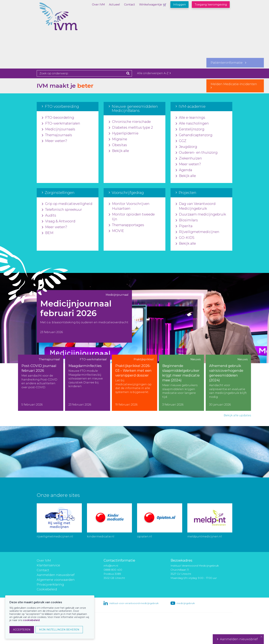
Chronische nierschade (130, 122)
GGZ (181, 141)
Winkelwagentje (151, 5)
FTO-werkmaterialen (61, 124)
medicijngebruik (186, 603)
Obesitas (118, 145)
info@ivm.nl (111, 566)
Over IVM (98, 5)
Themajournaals (57, 135)
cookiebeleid (31, 620)
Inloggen (179, 5)
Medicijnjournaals (59, 129)
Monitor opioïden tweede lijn (132, 217)
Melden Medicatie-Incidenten (235, 86)
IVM (70, 20)
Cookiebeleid (47, 589)
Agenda (184, 170)
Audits (49, 216)
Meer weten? (55, 141)
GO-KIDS (185, 238)
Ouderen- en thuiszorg (197, 153)
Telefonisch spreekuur (62, 210)
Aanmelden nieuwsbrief (56, 575)
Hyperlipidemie (124, 133)
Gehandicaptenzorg (194, 135)
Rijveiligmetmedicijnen (197, 232)
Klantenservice (48, 565)
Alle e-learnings (190, 118)
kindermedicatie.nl (101, 536)
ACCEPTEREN (22, 630)
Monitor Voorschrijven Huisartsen (129, 206)
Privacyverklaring (50, 585)
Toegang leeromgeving (211, 5)
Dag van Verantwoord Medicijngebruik (196, 206)
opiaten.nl (145, 536)
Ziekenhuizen (189, 158)
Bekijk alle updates (237, 415)
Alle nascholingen (192, 124)
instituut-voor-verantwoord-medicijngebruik (134, 603)
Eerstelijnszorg (190, 129)
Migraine (118, 139)
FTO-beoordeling (58, 118)
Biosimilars (187, 220)
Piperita (184, 226)
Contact (130, 5)
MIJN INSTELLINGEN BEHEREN (59, 630)
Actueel (114, 5)
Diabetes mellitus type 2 (131, 128)
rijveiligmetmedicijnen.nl (55, 536)
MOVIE (116, 231)
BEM (48, 233)
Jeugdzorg (186, 147)
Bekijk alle (119, 151)
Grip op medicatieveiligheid (67, 204)
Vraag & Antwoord (59, 221)
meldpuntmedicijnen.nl (205, 536)
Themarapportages (126, 225)
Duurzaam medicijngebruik (201, 214)
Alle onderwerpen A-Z (154, 73)
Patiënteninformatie (228, 63)
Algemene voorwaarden (56, 580)
